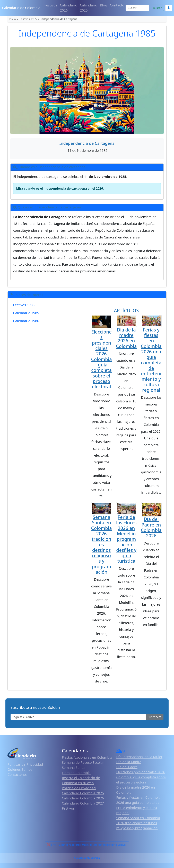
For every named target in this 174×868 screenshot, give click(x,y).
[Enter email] (78, 717)
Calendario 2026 (69, 8)
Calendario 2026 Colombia (87, 858)
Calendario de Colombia (21, 8)
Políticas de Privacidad (25, 764)
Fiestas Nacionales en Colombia (87, 757)
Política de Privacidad (79, 788)
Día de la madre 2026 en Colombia (126, 338)
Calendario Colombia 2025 (83, 793)
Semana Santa (73, 768)
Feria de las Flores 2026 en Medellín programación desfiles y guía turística (126, 539)
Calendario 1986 (26, 321)
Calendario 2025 (89, 8)
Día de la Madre (129, 762)
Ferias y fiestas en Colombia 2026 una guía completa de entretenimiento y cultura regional (151, 360)
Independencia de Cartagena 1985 (87, 33)
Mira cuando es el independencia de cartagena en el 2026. (60, 188)
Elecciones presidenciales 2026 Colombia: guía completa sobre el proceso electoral (101, 359)
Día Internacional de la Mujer (139, 757)
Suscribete (155, 717)
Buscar (157, 8)
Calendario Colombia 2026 (83, 798)
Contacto (117, 5)
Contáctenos (18, 775)
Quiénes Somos (20, 769)
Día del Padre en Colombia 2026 (151, 527)
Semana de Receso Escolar (83, 763)
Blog (104, 5)
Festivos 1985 (24, 305)
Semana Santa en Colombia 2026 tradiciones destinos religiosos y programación (101, 544)
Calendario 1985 (26, 313)
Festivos (51, 5)
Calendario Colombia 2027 (83, 803)
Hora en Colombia (76, 773)
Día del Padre (127, 767)
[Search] (137, 8)
